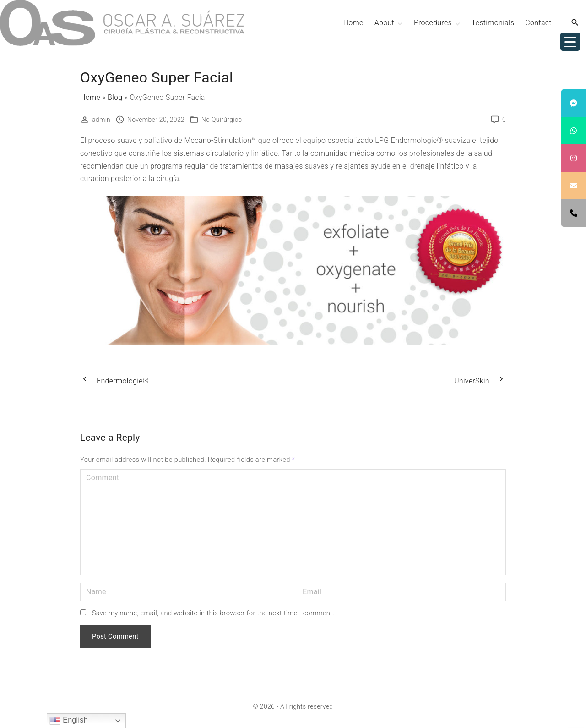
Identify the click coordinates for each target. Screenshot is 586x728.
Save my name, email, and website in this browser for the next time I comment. (213, 613)
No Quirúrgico (222, 120)
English (68, 721)
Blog (115, 97)
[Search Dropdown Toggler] (575, 23)
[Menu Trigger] (570, 42)
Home (90, 97)
